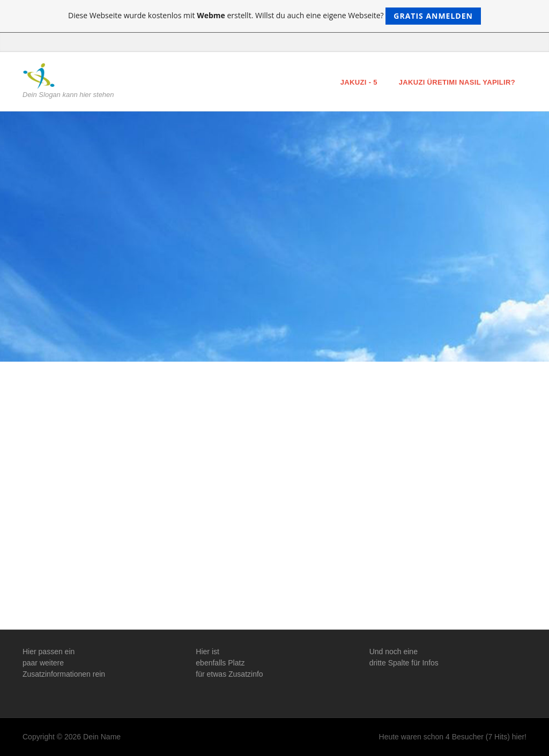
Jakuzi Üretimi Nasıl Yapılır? (457, 82)
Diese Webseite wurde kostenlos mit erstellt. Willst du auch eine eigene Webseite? (274, 16)
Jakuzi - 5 (359, 82)
